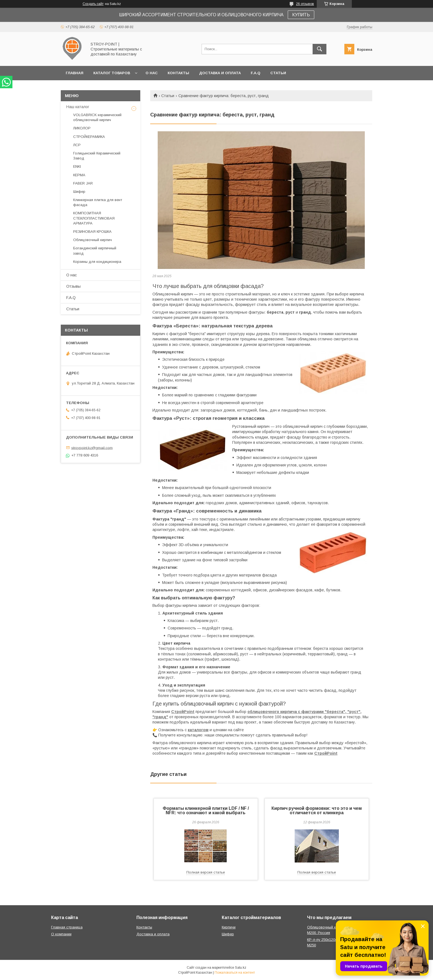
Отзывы (73, 286)
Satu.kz (241, 968)
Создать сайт (93, 4)
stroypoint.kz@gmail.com (92, 448)
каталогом (198, 730)
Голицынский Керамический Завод (97, 156)
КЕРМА (79, 175)
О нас (152, 73)
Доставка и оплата (220, 73)
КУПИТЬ (301, 15)
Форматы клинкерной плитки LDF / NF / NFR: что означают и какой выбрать (206, 811)
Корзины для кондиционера (97, 262)
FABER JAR (83, 183)
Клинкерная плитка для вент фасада (98, 202)
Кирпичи (229, 927)
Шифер (79, 192)
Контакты (178, 73)
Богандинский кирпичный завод (95, 251)
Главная (75, 73)
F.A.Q (256, 73)
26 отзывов (305, 4)
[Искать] (320, 49)
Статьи (278, 73)
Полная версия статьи (206, 872)
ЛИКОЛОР (82, 128)
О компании (61, 934)
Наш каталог (78, 107)
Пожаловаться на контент (235, 973)
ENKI (77, 166)
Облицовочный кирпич (93, 240)
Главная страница (67, 927)
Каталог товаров (112, 73)
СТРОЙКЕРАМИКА (89, 137)
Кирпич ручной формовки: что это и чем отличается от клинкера (317, 811)
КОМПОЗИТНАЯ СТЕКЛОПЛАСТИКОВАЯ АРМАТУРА (94, 218)
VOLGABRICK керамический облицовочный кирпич (97, 117)
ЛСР (77, 145)
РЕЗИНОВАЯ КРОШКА (92, 232)
